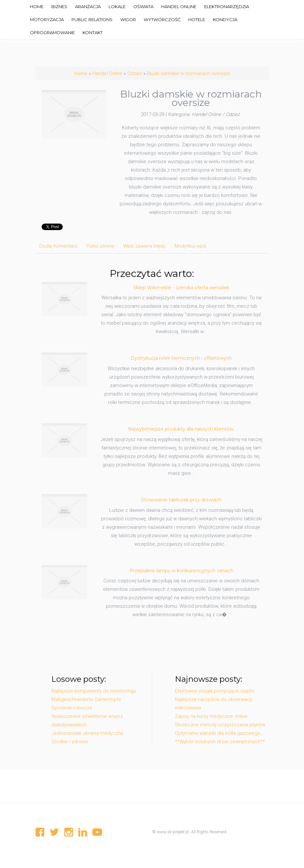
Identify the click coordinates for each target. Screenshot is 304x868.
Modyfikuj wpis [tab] (191, 246)
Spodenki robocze (72, 708)
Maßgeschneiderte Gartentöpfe (86, 699)
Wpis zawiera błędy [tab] (144, 246)
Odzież (135, 73)
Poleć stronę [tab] (100, 246)
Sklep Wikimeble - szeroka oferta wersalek (181, 288)
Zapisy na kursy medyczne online (211, 716)
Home (81, 73)
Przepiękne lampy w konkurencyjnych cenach (181, 571)
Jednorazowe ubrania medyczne (87, 733)
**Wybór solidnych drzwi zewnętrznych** (220, 742)
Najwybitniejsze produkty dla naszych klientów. (181, 429)
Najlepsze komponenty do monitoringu (94, 691)
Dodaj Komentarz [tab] (58, 246)
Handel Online (107, 73)
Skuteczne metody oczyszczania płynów (220, 725)
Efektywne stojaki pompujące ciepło (215, 691)
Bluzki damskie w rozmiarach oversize (189, 73)
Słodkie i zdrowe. (70, 742)
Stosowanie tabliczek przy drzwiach (181, 500)
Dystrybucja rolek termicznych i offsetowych (181, 358)
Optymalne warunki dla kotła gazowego (218, 733)
